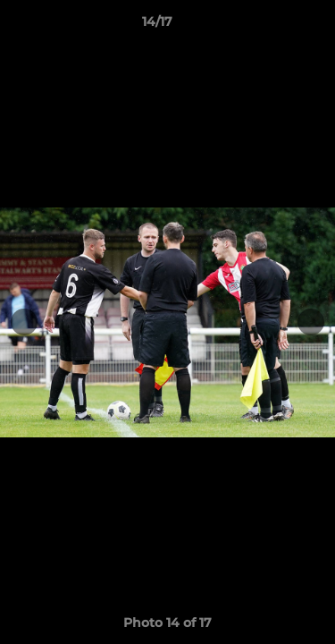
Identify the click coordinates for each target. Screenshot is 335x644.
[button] (271, 26)
